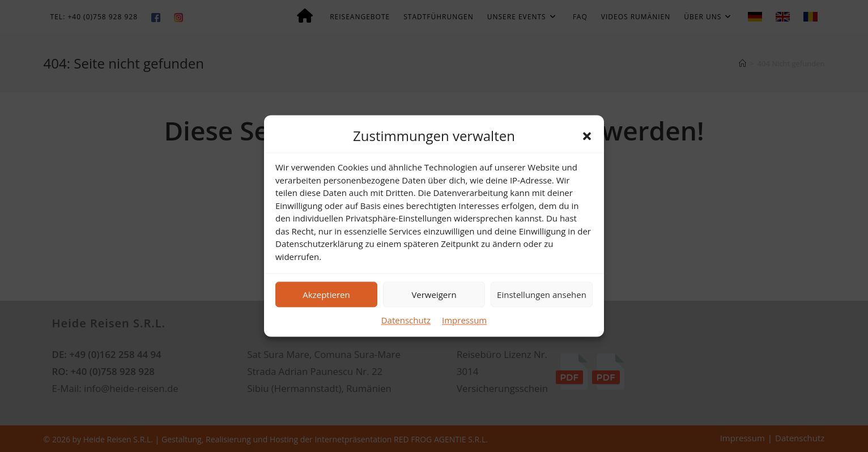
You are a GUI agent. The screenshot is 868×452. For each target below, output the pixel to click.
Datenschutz (406, 321)
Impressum (464, 321)
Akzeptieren (326, 295)
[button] (587, 136)
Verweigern (434, 295)
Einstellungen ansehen (542, 295)
